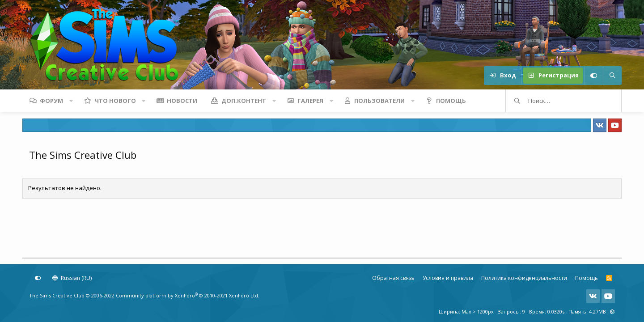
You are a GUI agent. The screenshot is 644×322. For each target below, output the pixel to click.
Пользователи (379, 101)
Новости (182, 101)
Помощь (451, 101)
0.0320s (556, 311)
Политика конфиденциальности (524, 278)
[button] (71, 101)
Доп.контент (244, 101)
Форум (51, 101)
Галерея (310, 101)
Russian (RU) (72, 278)
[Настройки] (593, 76)
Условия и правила (448, 278)
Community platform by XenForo (188, 295)
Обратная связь (393, 278)
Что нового (115, 101)
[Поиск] (612, 76)
